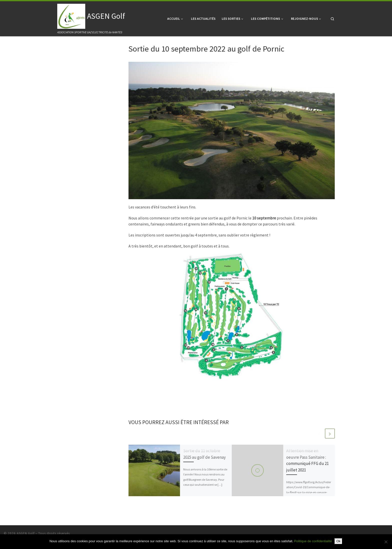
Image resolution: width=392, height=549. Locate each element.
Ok (338, 541)
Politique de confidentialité (313, 541)
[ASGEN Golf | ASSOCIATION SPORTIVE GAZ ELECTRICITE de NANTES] (71, 15)
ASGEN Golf (26, 533)
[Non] (386, 542)
